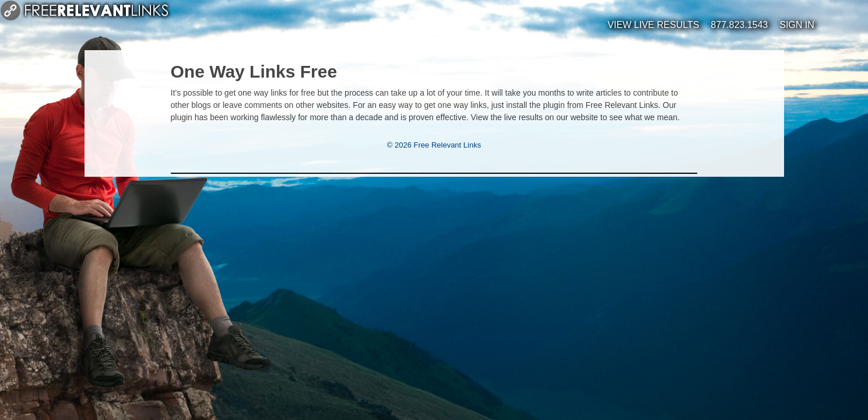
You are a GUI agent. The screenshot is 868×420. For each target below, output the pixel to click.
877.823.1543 (739, 25)
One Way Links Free (254, 71)
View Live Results (653, 25)
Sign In (797, 25)
